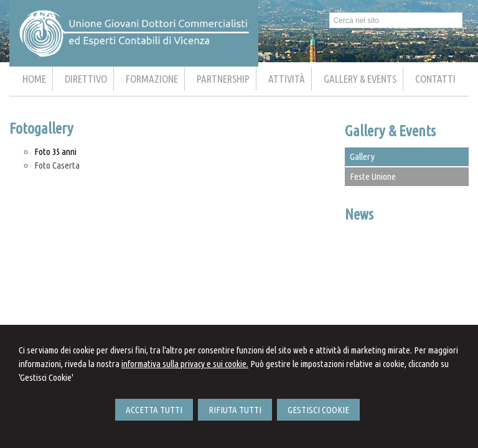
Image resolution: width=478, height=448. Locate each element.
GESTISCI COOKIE (318, 410)
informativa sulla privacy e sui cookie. (185, 364)
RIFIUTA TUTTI (235, 410)
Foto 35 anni (55, 152)
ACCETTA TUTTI (154, 410)
